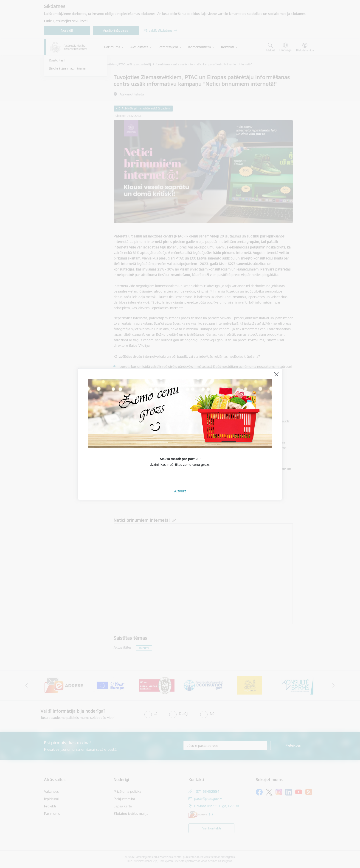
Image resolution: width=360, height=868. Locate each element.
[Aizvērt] (276, 374)
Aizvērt (180, 491)
